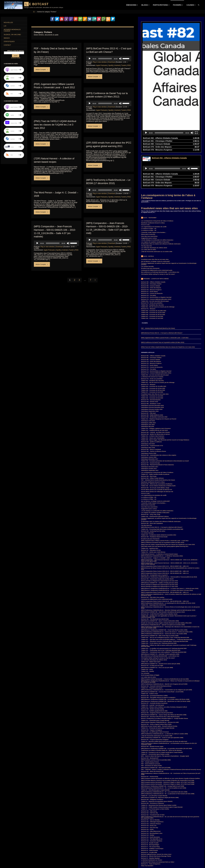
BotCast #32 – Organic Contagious (152, 692)
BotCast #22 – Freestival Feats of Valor (153, 777)
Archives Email (16, 59)
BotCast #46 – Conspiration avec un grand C (155, 538)
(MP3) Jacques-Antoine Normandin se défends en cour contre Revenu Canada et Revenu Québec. (171, 741)
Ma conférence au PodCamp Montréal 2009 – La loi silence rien (160, 235)
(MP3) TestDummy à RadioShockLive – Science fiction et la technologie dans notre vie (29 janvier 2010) (171, 570)
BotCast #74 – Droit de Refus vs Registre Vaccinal (156, 260)
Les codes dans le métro (149, 212)
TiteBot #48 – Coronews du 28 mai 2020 (153, 277)
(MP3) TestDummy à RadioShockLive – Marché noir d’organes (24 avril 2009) (164, 647)
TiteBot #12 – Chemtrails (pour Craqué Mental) (155, 683)
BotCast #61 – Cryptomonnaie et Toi (152, 408)
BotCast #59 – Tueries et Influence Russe (154, 414)
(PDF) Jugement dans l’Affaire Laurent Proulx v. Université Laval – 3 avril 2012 (165, 300)
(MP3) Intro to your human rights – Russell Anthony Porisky (159, 689)
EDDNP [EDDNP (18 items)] (24, 849)
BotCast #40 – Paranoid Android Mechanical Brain (156, 649)
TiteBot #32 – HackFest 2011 (150, 511)
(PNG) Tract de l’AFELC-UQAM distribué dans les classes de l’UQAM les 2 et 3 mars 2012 (55, 124)
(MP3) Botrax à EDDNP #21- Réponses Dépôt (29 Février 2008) (160, 760)
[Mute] (120, 58)
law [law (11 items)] (14, 861)
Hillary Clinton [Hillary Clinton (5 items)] (33, 855)
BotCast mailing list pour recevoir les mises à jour (156, 817)
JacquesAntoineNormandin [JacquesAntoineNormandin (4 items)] (12, 858)
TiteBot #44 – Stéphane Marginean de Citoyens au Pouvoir (159, 381)
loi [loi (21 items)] (20, 861)
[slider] (105, 58)
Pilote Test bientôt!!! (147, 828)
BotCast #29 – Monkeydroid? (150, 721)
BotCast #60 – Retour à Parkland (151, 412)
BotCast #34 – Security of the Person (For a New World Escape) (160, 679)
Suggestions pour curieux (149, 201)
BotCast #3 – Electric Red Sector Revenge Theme (156, 819)
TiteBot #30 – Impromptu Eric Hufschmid (153, 567)
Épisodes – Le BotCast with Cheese (156, 241)
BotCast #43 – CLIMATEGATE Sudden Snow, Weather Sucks (159, 576)
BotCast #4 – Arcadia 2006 (149, 815)
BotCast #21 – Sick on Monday (150, 782)
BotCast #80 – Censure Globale (151, 248)
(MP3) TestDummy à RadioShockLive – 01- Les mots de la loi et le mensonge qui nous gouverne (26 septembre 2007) (170, 780)
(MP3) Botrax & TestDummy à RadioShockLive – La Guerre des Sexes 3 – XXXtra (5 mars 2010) (170, 551)
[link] (199, 5)
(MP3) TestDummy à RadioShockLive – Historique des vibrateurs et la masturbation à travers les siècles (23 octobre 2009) (170, 590)
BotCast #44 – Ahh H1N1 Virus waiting (153, 560)
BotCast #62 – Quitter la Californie (151, 404)
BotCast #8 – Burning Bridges (150, 807)
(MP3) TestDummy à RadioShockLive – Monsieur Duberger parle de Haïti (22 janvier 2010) (168, 573)
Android (117, 65)
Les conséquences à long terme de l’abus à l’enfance (168, 159)
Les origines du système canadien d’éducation (155, 204)
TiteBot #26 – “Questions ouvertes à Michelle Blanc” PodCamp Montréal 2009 (165, 604)
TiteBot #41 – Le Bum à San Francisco (153, 399)
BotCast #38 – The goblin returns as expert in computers (158, 660)
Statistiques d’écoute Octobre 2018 (152, 372)
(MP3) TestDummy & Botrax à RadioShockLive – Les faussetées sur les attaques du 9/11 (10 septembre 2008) (169, 706)
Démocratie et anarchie (148, 197)
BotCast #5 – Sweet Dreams (150, 813)
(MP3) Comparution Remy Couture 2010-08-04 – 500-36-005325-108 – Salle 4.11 (165, 536)
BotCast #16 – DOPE (147, 792)
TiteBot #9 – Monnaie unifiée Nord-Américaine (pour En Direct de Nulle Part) (164, 704)
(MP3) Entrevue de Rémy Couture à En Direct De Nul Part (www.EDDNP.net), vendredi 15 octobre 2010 (170, 531)
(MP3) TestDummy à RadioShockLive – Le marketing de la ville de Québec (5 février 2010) (168, 566)
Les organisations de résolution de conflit (154, 189)
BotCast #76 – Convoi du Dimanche (152, 256)
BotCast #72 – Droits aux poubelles (152, 265)
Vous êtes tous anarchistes (149, 199)
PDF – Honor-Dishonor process (151, 726)
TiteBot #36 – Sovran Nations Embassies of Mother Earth (158, 448)
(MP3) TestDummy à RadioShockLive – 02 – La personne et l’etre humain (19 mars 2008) (168, 756)
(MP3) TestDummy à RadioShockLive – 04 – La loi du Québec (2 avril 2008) (164, 750)
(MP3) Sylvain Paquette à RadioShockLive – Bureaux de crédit (160, 685)
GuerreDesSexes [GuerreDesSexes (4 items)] (21, 855)
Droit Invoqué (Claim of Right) (150, 638)
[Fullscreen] (196, 95)
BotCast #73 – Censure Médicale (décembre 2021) (156, 262)
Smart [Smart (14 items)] (41, 867)
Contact (8, 46)
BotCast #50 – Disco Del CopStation (152, 486)
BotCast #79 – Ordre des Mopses (151, 250)
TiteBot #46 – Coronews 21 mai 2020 (152, 281)
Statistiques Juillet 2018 (148, 385)
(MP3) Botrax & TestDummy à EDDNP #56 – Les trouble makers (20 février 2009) (165, 662)
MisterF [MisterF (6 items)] (26, 861)
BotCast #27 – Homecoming (150, 739)
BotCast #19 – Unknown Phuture (151, 786)
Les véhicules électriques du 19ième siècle (154, 210)
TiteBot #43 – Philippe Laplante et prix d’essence (156, 391)
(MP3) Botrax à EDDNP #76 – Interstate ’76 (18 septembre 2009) (160, 617)
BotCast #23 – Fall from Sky (150, 775)
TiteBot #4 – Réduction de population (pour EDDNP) (157, 764)
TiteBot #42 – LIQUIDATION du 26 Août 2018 (154, 393)
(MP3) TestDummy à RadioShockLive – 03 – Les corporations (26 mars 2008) (164, 754)
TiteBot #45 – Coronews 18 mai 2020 (152, 360)
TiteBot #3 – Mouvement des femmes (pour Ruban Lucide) (159, 768)
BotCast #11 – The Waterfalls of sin (152, 801)
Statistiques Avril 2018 (148, 406)
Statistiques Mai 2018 (148, 389)
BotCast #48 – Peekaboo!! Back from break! (154, 499)
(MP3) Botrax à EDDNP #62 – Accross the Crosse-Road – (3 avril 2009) (162, 654)
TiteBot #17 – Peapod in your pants (152, 650)
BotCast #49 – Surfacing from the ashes (153, 494)
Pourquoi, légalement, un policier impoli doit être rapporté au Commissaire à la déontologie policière (169, 226)
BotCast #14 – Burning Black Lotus (152, 796)
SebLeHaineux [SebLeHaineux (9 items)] (32, 867)
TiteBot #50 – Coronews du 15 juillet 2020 (154, 273)
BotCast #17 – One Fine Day (150, 790)
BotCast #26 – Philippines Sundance (152, 762)
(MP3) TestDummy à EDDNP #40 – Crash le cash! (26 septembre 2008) (162, 700)
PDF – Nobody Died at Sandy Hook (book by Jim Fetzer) (158, 291)
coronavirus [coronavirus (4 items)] (15, 846)
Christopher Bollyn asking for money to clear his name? (158, 237)
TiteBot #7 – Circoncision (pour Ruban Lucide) (155, 717)
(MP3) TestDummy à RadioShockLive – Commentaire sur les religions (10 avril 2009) (167, 652)
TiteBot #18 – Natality (148, 634)
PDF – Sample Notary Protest (150, 724)
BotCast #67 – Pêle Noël (148, 376)
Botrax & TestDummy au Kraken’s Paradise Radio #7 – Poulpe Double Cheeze (165, 681)
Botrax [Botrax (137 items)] (14, 843)
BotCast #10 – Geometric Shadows (152, 803)
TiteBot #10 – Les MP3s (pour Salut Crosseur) (155, 694)
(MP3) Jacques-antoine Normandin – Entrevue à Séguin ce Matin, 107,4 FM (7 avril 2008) (168, 745)
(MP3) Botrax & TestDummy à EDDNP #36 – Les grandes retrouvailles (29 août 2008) (166, 711)
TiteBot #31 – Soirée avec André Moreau (153, 515)
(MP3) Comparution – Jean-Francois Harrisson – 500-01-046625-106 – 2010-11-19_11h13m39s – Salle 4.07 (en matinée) (170, 526)
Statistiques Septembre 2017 (150, 433)
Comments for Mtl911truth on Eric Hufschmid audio (157, 233)
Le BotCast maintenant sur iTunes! (152, 822)
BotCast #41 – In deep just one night (152, 628)
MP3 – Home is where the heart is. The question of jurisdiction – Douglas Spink (165, 719)
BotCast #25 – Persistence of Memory (152, 766)
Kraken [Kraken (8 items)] (37, 858)
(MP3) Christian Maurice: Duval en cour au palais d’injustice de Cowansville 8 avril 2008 (168, 743)
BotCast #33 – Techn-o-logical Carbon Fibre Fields (156, 687)
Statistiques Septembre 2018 (150, 374)
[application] (109, 58)
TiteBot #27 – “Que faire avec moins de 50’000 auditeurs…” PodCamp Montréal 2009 (167, 602)
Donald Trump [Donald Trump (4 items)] (8, 849)
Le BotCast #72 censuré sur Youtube (152, 339)
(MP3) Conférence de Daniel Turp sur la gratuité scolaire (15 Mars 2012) (163, 305)
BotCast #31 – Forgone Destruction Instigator (155, 702)
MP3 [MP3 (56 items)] (14, 864)
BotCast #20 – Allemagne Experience (152, 784)
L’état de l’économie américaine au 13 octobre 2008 (157, 214)
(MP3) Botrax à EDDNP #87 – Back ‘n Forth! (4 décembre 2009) (160, 583)
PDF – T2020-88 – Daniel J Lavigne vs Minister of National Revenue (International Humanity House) (171, 732)
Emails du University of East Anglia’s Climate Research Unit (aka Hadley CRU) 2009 (166, 585)
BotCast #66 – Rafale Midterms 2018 (152, 378)
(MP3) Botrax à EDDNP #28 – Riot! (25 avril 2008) (156, 730)
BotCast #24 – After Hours (149, 773)
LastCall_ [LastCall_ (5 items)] (7, 861)
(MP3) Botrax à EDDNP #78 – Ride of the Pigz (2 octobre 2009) (160, 598)
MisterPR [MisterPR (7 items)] (7, 864)
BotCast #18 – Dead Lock (149, 788)
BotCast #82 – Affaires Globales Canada (153, 244)
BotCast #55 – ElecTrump (149, 439)
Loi (5, 26)
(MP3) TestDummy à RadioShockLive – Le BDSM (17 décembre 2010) (162, 518)
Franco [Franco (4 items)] (33, 852)
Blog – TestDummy (150, 180)
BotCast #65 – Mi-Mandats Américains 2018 (154, 379)
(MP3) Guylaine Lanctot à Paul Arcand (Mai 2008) (156, 722)
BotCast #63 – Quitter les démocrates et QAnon (155, 397)
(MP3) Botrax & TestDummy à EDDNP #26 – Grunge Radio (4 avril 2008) (163, 749)
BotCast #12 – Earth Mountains (150, 800)
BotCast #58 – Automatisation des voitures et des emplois (159, 418)
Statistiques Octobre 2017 (149, 431)
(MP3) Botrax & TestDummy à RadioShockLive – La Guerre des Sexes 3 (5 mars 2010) (167, 553)
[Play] (90, 58)
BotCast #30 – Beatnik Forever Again (152, 709)
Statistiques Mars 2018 (148, 410)
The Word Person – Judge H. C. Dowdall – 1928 (155, 520)
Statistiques (9, 42)
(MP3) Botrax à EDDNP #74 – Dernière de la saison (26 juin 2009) (161, 626)
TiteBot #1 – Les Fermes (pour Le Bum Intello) (155, 771)
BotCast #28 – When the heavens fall (152, 734)
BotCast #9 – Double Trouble (150, 805)
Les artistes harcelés (147, 229)
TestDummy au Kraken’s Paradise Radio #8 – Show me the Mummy (161, 713)
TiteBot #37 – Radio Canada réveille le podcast (155, 437)
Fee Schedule (145, 636)
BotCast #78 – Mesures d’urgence (151, 252)
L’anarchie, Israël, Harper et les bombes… (154, 195)
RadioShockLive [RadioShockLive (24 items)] (9, 867)
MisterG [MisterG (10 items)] (34, 861)
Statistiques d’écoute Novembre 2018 (152, 370)
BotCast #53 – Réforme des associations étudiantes (157, 446)
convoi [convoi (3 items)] (6, 846)
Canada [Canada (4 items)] (22, 843)
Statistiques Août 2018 (148, 383)
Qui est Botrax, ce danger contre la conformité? (156, 224)
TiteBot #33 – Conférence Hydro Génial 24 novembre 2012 (159, 497)
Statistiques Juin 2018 (148, 387)
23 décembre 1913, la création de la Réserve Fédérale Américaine (161, 206)
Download (111, 62)
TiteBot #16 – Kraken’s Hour (150, 656)
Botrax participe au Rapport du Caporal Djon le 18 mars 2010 (160, 547)
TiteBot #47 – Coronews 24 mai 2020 (152, 279)
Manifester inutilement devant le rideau (153, 185)
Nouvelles (9, 23)
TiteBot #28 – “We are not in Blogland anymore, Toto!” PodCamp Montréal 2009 (165, 600)
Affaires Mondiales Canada (13, 31)
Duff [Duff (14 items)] (17, 849)
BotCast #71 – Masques (148, 271)
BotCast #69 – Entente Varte (150, 364)
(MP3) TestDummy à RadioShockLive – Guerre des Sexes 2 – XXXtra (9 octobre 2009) (167, 594)
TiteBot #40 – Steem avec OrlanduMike (153, 401)
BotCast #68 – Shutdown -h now (151, 366)
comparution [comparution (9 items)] (42, 843)
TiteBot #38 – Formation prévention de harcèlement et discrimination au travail (165, 423)
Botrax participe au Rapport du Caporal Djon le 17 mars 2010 (160, 549)
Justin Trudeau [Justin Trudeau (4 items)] (27, 858)
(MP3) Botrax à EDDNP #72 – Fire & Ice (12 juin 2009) (157, 630)
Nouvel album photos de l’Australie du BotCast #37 (157, 452)
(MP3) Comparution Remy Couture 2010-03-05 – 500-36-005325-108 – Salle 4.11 (165, 555)
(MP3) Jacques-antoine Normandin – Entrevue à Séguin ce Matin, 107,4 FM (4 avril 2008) (168, 747)
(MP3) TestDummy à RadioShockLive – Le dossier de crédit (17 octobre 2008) (164, 696)
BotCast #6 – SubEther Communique (152, 811)
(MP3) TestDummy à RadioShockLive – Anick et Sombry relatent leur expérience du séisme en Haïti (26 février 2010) (171, 557)
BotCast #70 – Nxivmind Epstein (151, 362)
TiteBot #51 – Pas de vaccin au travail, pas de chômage (158, 269)
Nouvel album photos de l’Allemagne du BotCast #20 (157, 454)
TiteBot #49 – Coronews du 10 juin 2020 (153, 275)
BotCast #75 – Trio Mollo (149, 258)
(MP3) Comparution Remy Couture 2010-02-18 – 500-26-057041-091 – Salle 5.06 (165, 564)
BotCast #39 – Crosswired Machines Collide (154, 658)
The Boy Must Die (147, 208)
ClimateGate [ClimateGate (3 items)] (31, 843)
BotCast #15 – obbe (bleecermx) (151, 794)
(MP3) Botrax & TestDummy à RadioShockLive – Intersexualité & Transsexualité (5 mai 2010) (169, 539)
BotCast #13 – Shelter (148, 798)
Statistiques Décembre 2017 (150, 422)
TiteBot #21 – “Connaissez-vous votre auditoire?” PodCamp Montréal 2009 (164, 615)
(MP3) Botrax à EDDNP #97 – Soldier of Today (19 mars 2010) (159, 545)
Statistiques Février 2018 (149, 416)
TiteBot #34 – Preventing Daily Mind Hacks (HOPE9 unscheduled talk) (162, 492)
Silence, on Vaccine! (13, 35)
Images (7, 39)
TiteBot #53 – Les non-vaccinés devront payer (155, 264)
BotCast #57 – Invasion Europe (150, 425)
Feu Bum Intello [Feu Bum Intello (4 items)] (18, 852)
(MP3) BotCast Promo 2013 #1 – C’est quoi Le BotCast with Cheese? (162, 295)
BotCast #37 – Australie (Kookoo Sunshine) (154, 666)
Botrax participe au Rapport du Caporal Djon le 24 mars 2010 (160, 543)
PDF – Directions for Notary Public (152, 728)
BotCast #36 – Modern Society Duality (153, 671)
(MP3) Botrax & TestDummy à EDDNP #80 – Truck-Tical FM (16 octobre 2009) (164, 592)
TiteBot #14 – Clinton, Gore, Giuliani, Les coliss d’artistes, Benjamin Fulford (164, 670)
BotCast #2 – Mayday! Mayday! (150, 821)
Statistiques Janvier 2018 (149, 420)
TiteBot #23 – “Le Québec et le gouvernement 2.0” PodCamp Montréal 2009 (164, 611)
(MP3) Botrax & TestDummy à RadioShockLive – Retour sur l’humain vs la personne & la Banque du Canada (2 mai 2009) (170, 644)
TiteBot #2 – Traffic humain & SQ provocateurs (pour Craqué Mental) (162, 770)
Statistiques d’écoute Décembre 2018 (152, 368)
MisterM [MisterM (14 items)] (42, 861)
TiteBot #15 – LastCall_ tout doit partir (153, 668)
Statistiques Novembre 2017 (150, 429)
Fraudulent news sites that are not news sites (169, 171)
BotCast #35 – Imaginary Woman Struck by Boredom (157, 675)
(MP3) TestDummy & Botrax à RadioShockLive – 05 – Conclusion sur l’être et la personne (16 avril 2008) (171, 736)
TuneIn (124, 65)
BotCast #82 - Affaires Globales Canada (169, 120)
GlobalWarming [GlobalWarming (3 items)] (9, 855)
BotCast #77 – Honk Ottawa (149, 254)
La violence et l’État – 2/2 (149, 191)
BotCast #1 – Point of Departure (151, 826)
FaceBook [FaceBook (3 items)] (7, 852)
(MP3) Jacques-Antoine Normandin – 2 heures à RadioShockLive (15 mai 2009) (165, 641)
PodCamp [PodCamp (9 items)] (36, 864)
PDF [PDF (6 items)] (29, 864)
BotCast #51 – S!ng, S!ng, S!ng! (151, 477)
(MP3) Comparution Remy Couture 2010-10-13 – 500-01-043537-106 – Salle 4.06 (165, 534)
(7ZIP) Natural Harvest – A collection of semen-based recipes (160, 517)
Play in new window (100, 62)
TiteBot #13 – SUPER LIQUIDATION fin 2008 (154, 673)
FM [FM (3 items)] (27, 852)
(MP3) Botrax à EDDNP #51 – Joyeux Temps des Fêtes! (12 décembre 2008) (164, 677)
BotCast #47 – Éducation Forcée (151, 513)
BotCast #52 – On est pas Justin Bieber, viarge (155, 450)
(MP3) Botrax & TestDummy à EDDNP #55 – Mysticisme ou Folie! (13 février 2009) (166, 664)
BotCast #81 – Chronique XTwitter (151, 246)
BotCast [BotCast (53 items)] (7, 843)
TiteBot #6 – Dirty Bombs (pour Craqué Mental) (155, 752)
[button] (171, 60)
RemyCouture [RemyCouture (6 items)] (21, 867)
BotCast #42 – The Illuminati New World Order (155, 582)
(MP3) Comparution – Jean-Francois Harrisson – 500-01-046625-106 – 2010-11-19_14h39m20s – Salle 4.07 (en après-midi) (170, 523)
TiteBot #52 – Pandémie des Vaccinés (152, 267)
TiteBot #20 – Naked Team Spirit (151, 624)
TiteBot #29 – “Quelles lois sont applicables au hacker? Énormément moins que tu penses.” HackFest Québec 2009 (169, 579)
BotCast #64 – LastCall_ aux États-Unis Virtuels (155, 395)
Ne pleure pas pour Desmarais (150, 231)
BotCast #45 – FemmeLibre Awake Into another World (157, 541)
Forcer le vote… (146, 187)
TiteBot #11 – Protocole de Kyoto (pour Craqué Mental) (158, 691)
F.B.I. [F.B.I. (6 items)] (39, 849)
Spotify (111, 65)
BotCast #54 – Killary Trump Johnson (152, 441)
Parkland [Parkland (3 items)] (22, 864)
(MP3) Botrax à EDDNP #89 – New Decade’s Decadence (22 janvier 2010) (163, 574)
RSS (129, 65)
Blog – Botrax (149, 219)
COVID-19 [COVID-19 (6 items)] (25, 846)
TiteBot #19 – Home (147, 632)
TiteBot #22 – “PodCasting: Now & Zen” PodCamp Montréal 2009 (161, 613)
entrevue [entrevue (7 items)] (32, 849)
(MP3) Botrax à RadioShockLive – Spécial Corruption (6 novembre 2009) (163, 587)
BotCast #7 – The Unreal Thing (150, 809)
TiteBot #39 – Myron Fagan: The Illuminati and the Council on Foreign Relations (165, 402)
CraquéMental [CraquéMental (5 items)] (35, 846)
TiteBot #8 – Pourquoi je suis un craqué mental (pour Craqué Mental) (162, 715)
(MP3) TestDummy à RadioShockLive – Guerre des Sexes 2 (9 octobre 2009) (164, 596)
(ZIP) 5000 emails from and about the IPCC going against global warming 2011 (165, 509)
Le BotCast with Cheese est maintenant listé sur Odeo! (158, 824)
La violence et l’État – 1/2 (149, 193)
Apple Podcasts (102, 65)
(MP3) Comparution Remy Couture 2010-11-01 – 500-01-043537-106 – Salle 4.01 (165, 529)
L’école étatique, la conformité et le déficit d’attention (157, 202)
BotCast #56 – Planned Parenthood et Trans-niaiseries (157, 427)
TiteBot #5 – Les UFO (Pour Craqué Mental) (154, 758)
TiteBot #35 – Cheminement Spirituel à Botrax (155, 479)
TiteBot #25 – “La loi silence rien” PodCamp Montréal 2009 (159, 606)
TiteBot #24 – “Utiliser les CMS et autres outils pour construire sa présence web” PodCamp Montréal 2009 (169, 608)
